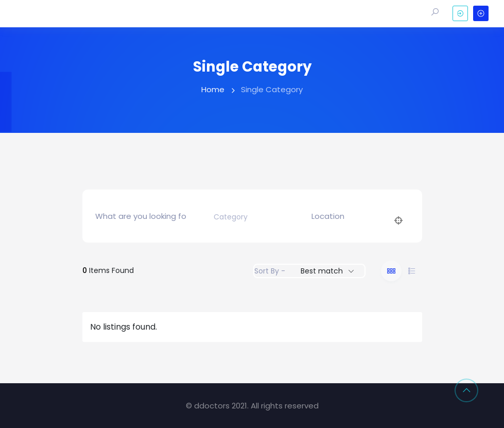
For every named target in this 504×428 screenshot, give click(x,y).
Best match (322, 271)
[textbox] (231, 217)
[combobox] (249, 217)
